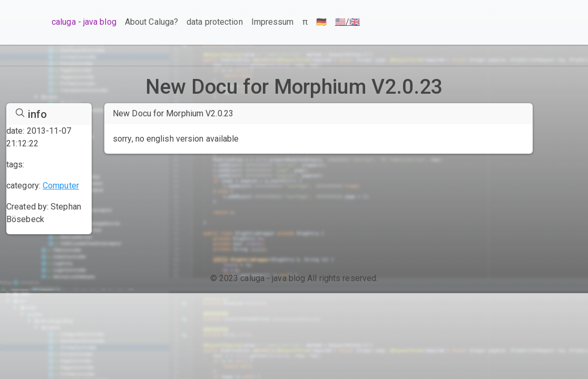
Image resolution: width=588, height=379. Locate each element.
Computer (61, 186)
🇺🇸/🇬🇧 (347, 22)
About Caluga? (151, 22)
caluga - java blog (84, 22)
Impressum (273, 22)
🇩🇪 (321, 22)
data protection (215, 22)
